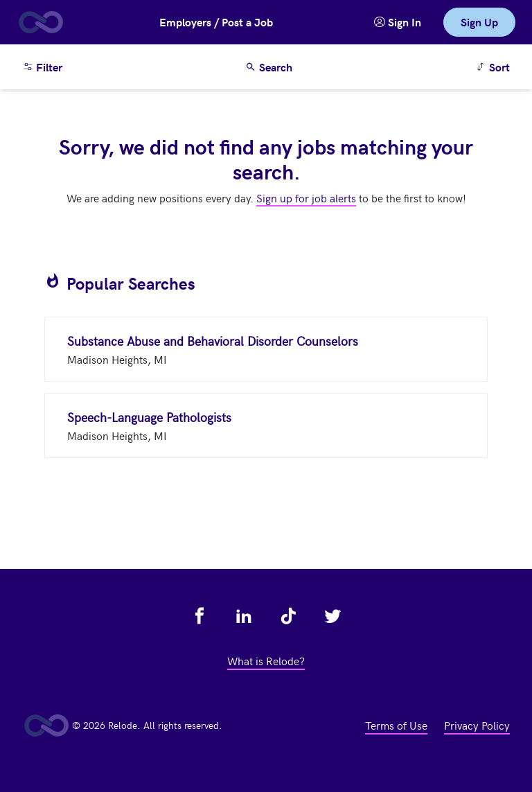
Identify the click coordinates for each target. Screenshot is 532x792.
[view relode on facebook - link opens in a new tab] (199, 616)
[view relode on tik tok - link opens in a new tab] (288, 616)
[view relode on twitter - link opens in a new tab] (332, 616)
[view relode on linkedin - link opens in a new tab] (244, 616)
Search (269, 67)
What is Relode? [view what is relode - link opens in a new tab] (266, 660)
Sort (495, 66)
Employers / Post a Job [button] (216, 22)
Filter (42, 67)
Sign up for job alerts (306, 197)
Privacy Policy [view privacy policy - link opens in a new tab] (477, 725)
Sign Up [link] (479, 22)
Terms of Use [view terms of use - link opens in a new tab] (396, 725)
